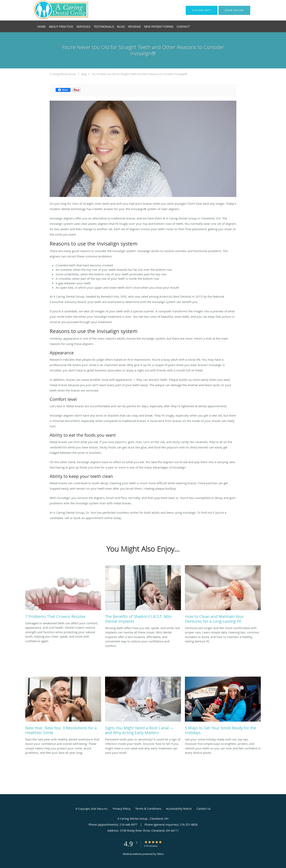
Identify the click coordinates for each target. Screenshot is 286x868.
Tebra (160, 854)
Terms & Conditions (148, 809)
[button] (234, 10)
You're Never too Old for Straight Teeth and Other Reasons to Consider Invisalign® (139, 74)
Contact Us (204, 809)
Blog (84, 74)
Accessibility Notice (179, 809)
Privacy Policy (122, 809)
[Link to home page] (55, 10)
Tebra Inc (102, 809)
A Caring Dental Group (63, 74)
